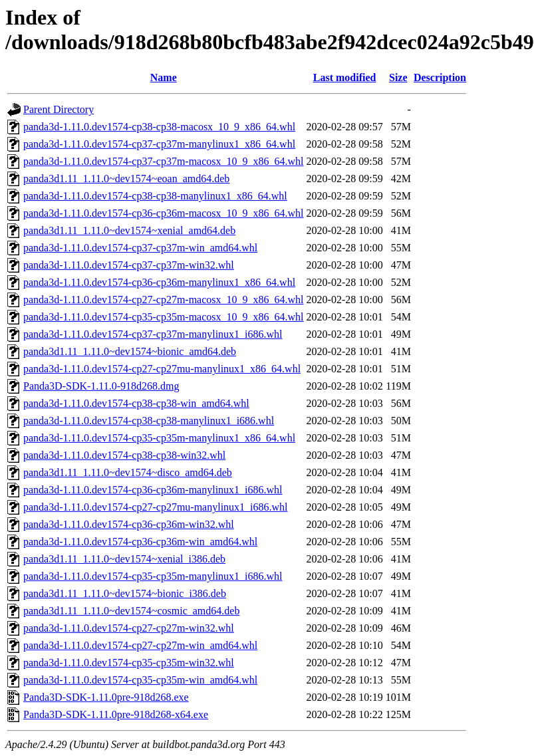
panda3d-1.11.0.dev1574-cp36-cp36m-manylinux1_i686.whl (153, 490)
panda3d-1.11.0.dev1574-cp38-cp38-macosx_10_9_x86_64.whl (159, 127)
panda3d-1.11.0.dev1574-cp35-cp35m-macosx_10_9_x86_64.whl (164, 317)
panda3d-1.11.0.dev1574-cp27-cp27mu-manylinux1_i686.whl (156, 507)
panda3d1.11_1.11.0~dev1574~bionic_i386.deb (125, 593)
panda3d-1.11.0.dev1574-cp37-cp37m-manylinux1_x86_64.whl (159, 144)
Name (164, 77)
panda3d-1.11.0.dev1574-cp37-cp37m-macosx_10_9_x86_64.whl (164, 161)
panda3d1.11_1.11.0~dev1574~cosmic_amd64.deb (131, 611)
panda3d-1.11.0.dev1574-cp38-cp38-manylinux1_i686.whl (149, 421)
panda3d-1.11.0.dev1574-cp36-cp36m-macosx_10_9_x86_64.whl (164, 213)
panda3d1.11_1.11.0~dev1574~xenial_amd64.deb (129, 230)
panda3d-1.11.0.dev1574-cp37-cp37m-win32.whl (129, 265)
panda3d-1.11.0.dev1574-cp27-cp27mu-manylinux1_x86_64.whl (162, 369)
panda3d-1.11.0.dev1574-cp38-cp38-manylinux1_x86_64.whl (155, 196)
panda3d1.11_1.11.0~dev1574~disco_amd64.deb (128, 472)
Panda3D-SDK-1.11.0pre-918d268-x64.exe (116, 714)
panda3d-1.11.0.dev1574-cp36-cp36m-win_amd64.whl (140, 542)
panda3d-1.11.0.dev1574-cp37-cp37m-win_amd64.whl (140, 248)
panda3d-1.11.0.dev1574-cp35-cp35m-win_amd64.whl (140, 680)
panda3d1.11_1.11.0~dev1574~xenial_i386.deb (124, 559)
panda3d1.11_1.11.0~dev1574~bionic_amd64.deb (130, 351)
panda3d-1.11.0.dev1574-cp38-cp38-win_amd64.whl (136, 403)
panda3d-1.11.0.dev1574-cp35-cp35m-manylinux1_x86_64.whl (159, 438)
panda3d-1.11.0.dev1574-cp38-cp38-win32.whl (124, 455)
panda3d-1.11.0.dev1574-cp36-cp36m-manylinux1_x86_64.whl (159, 282)
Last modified (345, 77)
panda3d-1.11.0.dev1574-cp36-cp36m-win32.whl (129, 524)
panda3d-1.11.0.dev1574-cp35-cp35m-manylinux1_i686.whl (153, 576)
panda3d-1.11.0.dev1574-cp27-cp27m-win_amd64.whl (140, 645)
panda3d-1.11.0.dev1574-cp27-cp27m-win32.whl (129, 628)
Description (440, 77)
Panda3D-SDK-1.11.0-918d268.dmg (101, 386)
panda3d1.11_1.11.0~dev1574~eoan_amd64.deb (126, 179)
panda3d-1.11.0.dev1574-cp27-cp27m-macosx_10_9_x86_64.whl (164, 300)
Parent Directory (59, 109)
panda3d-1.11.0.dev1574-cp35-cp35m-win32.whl (129, 663)
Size (398, 77)
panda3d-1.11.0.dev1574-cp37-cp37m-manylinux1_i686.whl (153, 334)
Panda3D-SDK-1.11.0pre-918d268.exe (106, 697)
